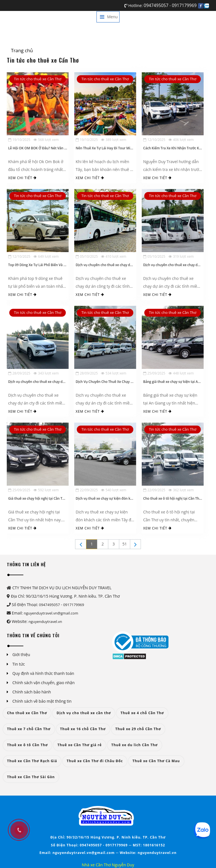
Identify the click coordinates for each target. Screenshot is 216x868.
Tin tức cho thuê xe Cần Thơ (38, 79)
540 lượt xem (114, 490)
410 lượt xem (114, 256)
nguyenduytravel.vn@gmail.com (51, 613)
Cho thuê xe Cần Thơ (27, 713)
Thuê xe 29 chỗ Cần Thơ (138, 729)
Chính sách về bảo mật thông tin (42, 701)
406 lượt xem (181, 140)
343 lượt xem (46, 373)
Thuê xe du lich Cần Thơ (135, 745)
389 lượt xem (114, 140)
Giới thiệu (21, 655)
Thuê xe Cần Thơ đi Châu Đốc (95, 761)
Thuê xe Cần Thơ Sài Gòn (31, 777)
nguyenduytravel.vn (45, 622)
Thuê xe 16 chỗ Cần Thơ (83, 729)
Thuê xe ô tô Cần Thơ (27, 745)
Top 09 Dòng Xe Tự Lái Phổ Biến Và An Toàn (42, 265)
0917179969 (184, 5)
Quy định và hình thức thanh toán (43, 673)
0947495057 (157, 5)
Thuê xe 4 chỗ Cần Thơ (142, 713)
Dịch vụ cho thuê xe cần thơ (84, 713)
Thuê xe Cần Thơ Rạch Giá (32, 761)
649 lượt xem (46, 256)
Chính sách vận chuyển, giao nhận (43, 683)
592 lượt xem (46, 490)
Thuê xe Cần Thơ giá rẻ (79, 745)
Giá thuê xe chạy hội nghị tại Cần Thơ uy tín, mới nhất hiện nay (58, 498)
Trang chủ (22, 50)
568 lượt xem (46, 140)
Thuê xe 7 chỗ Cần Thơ (29, 729)
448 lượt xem (181, 373)
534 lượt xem (114, 373)
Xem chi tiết (22, 178)
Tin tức (19, 664)
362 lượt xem (181, 490)
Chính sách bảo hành (32, 692)
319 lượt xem (181, 256)
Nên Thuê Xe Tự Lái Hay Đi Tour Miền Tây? (109, 148)
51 (125, 544)
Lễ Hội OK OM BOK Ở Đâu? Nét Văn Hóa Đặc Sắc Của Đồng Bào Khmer (63, 148)
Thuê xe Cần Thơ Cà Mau (156, 761)
